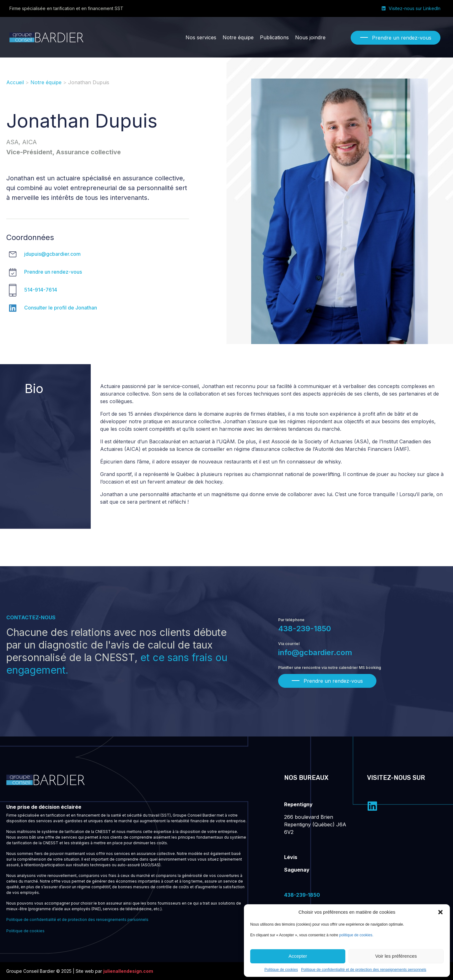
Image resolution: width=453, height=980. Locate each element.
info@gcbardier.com (315, 652)
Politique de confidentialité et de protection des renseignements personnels (364, 970)
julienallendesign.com (128, 971)
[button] (440, 912)
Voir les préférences (396, 956)
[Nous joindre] (310, 37)
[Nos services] (201, 37)
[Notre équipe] (238, 37)
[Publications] (274, 37)
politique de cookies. (356, 935)
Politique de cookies (281, 970)
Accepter (298, 956)
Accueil (15, 82)
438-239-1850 (305, 629)
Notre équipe (46, 82)
